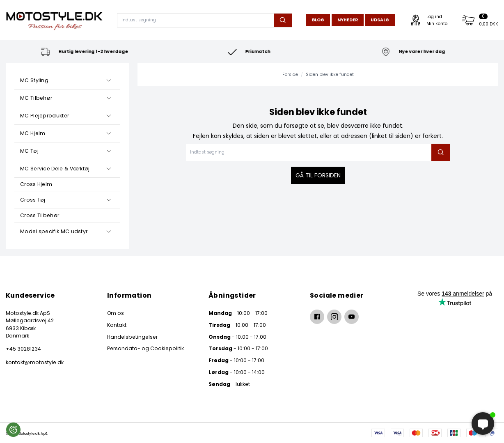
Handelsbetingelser (132, 337)
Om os (116, 313)
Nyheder (348, 20)
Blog (318, 20)
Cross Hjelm (36, 184)
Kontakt (117, 325)
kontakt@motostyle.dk (35, 362)
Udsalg (380, 20)
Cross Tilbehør (40, 215)
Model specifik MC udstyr (54, 231)
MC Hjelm (33, 133)
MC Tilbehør (36, 98)
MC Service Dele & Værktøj (55, 169)
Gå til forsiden (318, 175)
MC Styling (34, 80)
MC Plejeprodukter (45, 116)
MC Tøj (29, 151)
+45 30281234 (23, 349)
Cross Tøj (33, 200)
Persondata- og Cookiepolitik (145, 348)
